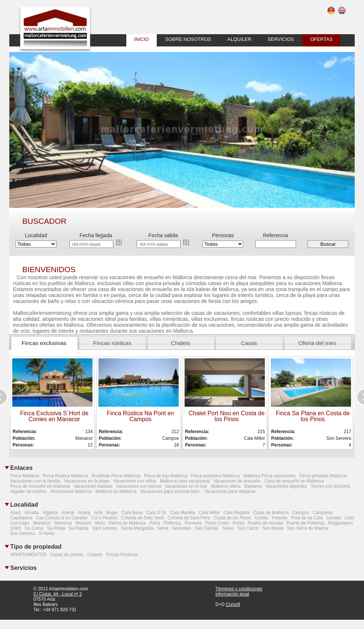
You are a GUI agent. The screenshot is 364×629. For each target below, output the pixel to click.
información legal (232, 594)
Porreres (193, 523)
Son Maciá (273, 528)
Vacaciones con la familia (35, 481)
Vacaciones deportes (286, 486)
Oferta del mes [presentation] (317, 343)
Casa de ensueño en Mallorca (294, 481)
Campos (301, 513)
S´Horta (46, 533)
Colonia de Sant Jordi (142, 518)
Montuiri (83, 523)
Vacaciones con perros (139, 486)
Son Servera (23, 533)
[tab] (44, 343)
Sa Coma (34, 528)
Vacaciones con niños (135, 481)
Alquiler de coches (29, 491)
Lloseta (334, 518)
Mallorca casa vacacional (185, 481)
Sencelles (182, 528)
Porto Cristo (217, 523)
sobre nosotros (188, 39)
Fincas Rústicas (122, 555)
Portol (238, 523)
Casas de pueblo (67, 555)
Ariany (84, 513)
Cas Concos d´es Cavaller (62, 518)
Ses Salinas (207, 528)
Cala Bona (132, 513)
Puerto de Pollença (305, 523)
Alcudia (32, 513)
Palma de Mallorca (127, 523)
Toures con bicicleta (330, 486)
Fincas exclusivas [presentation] (44, 343)
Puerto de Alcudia (266, 523)
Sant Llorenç (105, 528)
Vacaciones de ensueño (237, 481)
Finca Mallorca (25, 476)
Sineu (228, 528)
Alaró (16, 513)
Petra (155, 523)
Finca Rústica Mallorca (66, 476)
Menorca (63, 523)
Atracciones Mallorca (71, 491)
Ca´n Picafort (104, 518)
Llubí (349, 518)
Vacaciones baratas (93, 486)
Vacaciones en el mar (186, 486)
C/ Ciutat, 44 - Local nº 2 (58, 594)
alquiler (239, 39)
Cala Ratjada (236, 513)
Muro (100, 523)
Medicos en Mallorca (116, 491)
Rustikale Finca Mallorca (116, 476)
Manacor (42, 523)
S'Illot (16, 528)
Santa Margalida (137, 528)
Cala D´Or (156, 513)
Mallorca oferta (226, 486)
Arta (98, 513)
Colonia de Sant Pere (189, 518)
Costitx (261, 518)
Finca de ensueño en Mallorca (40, 486)
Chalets (95, 555)
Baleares (253, 486)
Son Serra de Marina (308, 528)
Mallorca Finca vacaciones (269, 476)
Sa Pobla (56, 528)
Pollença (172, 523)
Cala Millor (209, 513)
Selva (163, 528)
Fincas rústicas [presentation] (112, 343)
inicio (142, 39)
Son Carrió (248, 528)
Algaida (50, 513)
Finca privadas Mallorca (323, 476)
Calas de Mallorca (271, 513)
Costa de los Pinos (232, 518)
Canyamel (323, 513)
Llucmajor (20, 523)
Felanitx (280, 518)
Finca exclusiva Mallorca (215, 476)
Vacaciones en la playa (87, 481)
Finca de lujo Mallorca (166, 476)
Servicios (281, 39)
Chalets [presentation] (181, 343)
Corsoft (233, 604)
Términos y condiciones (239, 589)
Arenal (68, 513)
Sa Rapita (79, 528)
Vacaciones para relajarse (230, 491)
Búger (112, 513)
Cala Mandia (183, 513)
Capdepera (21, 518)
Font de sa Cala (307, 518)
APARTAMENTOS (28, 555)
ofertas (321, 39)
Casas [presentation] (249, 343)
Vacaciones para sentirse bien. (170, 491)
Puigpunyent (340, 523)
